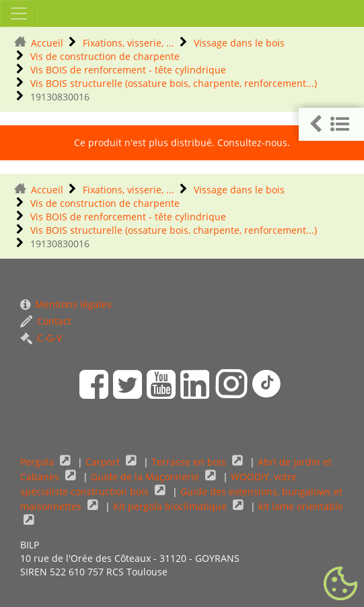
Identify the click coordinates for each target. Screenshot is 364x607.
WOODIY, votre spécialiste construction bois (158, 484)
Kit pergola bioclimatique (171, 506)
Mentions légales (66, 304)
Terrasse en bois (190, 462)
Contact (46, 321)
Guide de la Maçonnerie (146, 477)
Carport (104, 462)
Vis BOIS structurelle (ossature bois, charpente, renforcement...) (174, 83)
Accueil (47, 43)
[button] (331, 124)
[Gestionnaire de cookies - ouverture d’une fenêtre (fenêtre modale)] (340, 584)
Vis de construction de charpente (105, 56)
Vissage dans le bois (239, 43)
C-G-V (41, 338)
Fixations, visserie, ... (129, 43)
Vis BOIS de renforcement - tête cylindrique (128, 70)
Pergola (38, 462)
